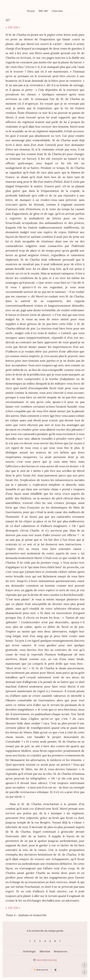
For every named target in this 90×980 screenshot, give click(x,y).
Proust (31, 11)
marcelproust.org (46, 960)
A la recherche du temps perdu (45, 931)
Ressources (60, 951)
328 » (17, 27)
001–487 (43, 11)
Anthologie (29, 951)
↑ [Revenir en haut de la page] (84, 965)
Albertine (45, 951)
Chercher (57, 11)
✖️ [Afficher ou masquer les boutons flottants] (55, 970)
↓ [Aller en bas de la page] (84, 972)
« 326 (9, 27)
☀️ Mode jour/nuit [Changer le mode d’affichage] (41, 970)
